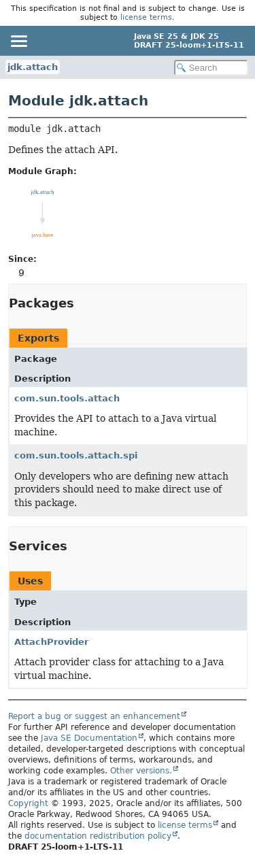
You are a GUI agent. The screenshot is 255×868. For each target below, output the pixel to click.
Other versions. (141, 771)
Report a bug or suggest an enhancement (94, 716)
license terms (146, 17)
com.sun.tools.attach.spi (76, 455)
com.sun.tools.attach (67, 398)
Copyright (28, 803)
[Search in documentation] (211, 68)
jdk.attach (33, 67)
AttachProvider (51, 642)
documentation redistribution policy (98, 836)
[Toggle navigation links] (18, 41)
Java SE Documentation (89, 738)
